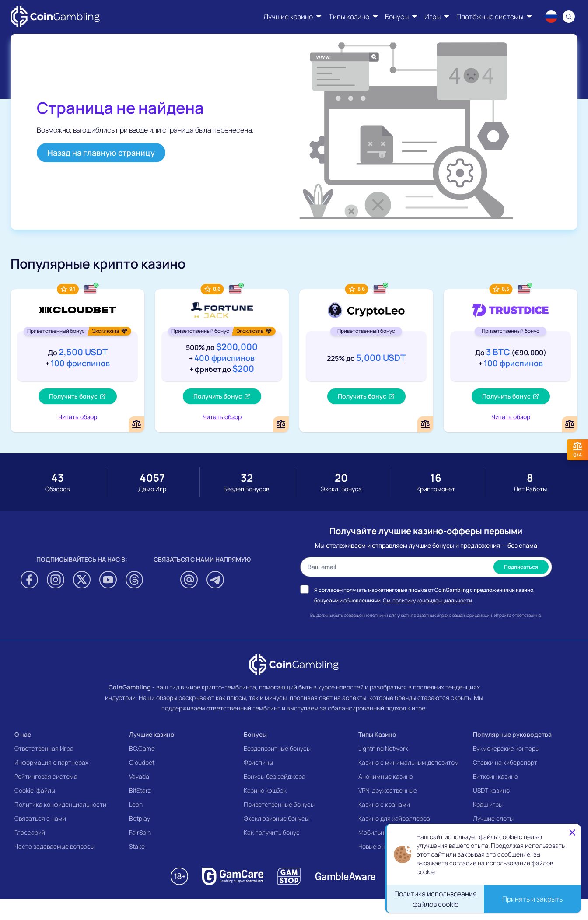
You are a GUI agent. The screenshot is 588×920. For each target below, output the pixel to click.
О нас (23, 734)
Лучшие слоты (493, 818)
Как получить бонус (272, 832)
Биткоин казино (495, 776)
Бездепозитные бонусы (277, 748)
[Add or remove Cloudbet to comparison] (136, 424)
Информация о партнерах (51, 762)
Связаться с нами (40, 818)
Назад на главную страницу (101, 153)
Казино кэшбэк (265, 790)
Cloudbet (142, 762)
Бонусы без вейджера (275, 776)
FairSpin (140, 832)
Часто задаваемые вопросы (54, 846)
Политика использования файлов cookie (436, 899)
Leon (136, 804)
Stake (137, 846)
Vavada (139, 776)
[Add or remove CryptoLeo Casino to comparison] (425, 424)
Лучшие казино (152, 734)
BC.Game (142, 748)
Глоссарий (30, 832)
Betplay (140, 818)
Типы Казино (377, 734)
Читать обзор (78, 417)
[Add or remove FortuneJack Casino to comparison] (281, 424)
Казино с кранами (384, 804)
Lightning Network (383, 748)
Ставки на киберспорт (505, 762)
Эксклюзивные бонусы (276, 818)
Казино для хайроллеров (394, 818)
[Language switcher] (551, 17)
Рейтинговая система (46, 776)
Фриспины (258, 762)
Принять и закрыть (532, 899)
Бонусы (255, 734)
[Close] (572, 833)
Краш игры (488, 804)
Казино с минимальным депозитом (409, 762)
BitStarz (140, 790)
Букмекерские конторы (506, 748)
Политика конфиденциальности (60, 804)
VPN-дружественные (388, 790)
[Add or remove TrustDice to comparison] (570, 424)
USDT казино (491, 790)
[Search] (569, 17)
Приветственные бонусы (279, 804)
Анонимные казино (386, 776)
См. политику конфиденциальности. (428, 600)
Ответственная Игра (44, 748)
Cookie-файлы (35, 790)
